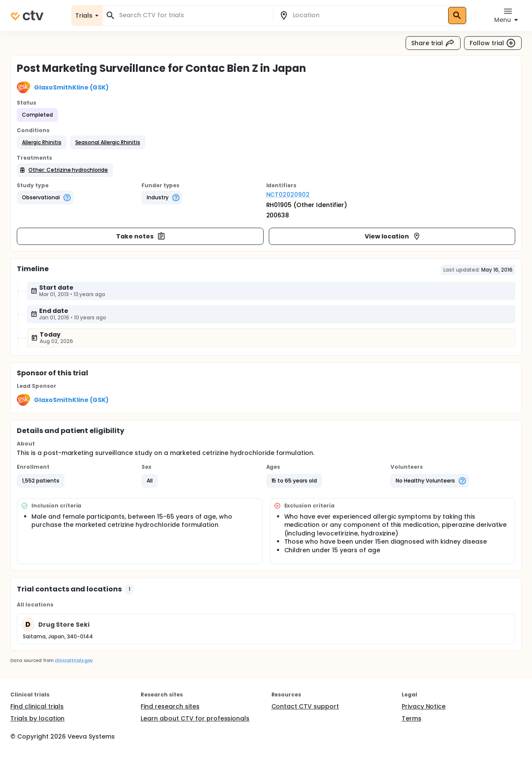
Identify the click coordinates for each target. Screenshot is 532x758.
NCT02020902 (288, 195)
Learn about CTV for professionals (195, 718)
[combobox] (193, 15)
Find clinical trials (37, 706)
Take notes (141, 236)
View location (393, 236)
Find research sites (170, 706)
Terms (412, 718)
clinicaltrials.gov (74, 661)
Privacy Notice (424, 706)
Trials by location (37, 718)
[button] (42, 142)
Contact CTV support (305, 706)
